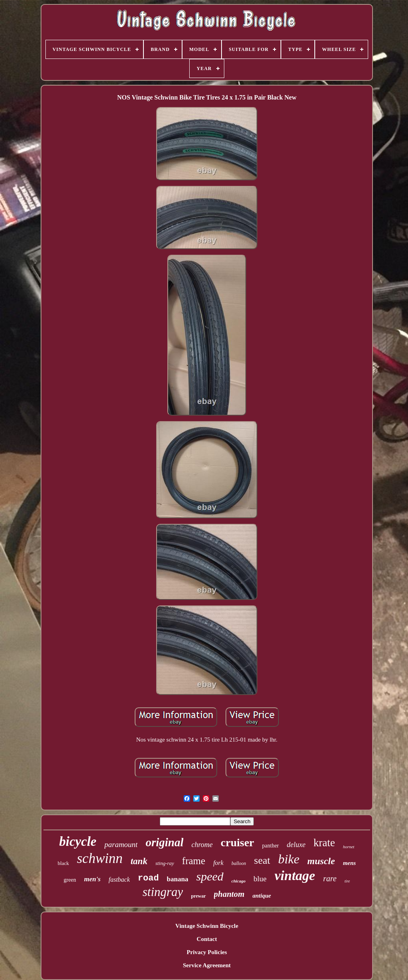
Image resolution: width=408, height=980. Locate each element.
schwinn (100, 858)
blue (260, 879)
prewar (198, 896)
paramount (121, 844)
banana (178, 879)
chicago (238, 881)
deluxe (296, 845)
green (70, 880)
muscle (321, 861)
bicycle (78, 841)
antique (262, 896)
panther (271, 846)
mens (350, 863)
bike (289, 859)
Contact (207, 939)
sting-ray (165, 863)
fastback (119, 879)
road (148, 878)
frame (194, 861)
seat (262, 860)
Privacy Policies (207, 952)
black (63, 863)
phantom (229, 894)
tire (347, 881)
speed (210, 876)
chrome (202, 845)
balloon (239, 863)
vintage (295, 876)
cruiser (237, 842)
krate (324, 843)
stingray (163, 892)
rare (330, 878)
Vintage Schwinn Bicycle (207, 926)
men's (92, 879)
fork (218, 863)
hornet (349, 847)
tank (139, 861)
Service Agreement (207, 965)
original (164, 842)
